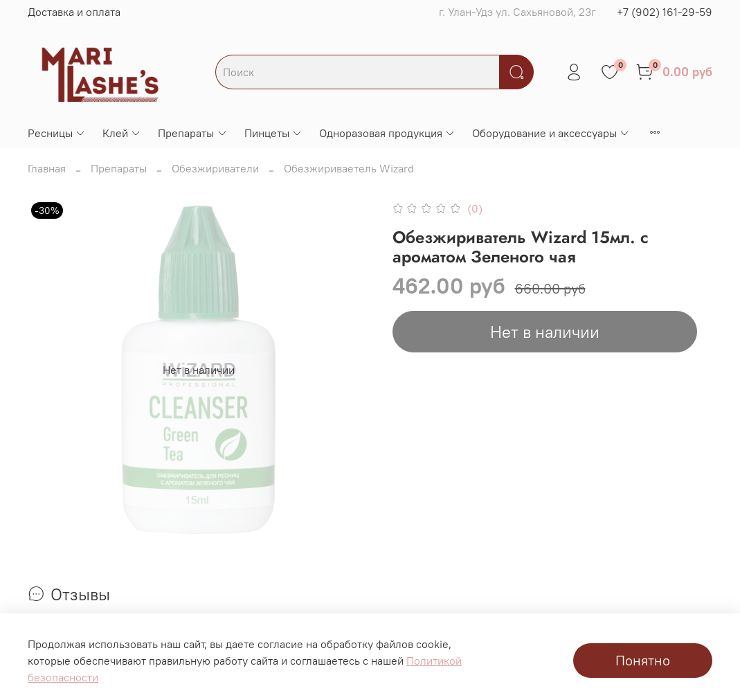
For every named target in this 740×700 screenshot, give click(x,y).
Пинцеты (273, 133)
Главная (47, 168)
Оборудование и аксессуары (551, 133)
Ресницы (57, 133)
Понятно (643, 660)
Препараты (192, 133)
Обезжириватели (215, 168)
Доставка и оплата (74, 12)
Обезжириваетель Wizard (349, 168)
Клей (122, 133)
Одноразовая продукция (387, 133)
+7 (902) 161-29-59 (665, 12)
